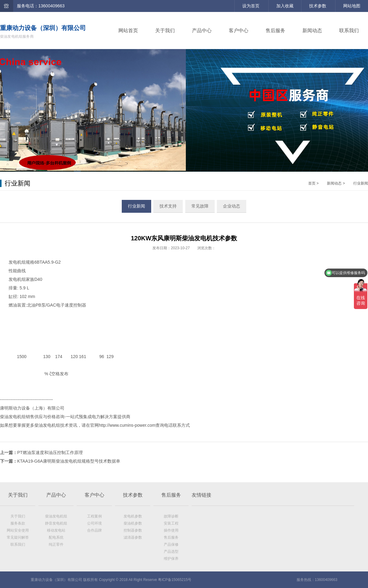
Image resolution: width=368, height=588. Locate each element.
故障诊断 (171, 516)
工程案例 (94, 516)
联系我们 (349, 31)
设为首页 (251, 6)
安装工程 (171, 523)
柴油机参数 (133, 523)
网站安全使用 (18, 530)
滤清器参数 (133, 537)
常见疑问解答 (18, 537)
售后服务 (275, 31)
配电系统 (56, 537)
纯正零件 (56, 544)
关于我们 (165, 31)
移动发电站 (56, 530)
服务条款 (18, 523)
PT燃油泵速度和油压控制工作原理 (50, 452)
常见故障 (200, 206)
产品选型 (171, 552)
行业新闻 (361, 183)
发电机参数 (133, 516)
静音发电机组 (56, 523)
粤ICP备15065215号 (175, 580)
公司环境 (94, 523)
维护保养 (171, 559)
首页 (312, 183)
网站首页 (128, 31)
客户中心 (239, 31)
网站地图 (352, 6)
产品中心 (202, 31)
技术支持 (168, 206)
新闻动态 (312, 31)
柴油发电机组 (56, 516)
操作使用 (171, 530)
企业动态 (232, 206)
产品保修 (171, 544)
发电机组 (17, 262)
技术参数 (318, 6)
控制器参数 (133, 530)
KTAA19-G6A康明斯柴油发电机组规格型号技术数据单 (69, 461)
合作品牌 (94, 530)
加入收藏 (285, 6)
